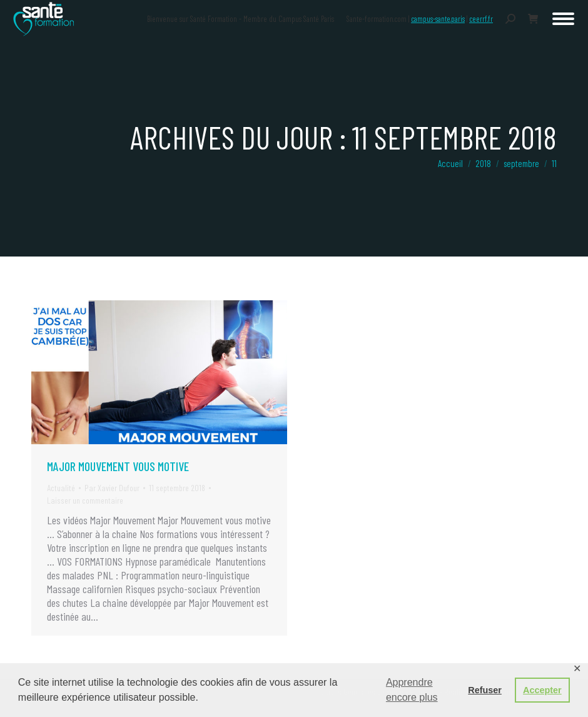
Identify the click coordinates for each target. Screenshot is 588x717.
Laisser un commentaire (85, 500)
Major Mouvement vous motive (118, 466)
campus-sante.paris (438, 19)
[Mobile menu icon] (563, 19)
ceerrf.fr (481, 19)
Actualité (61, 488)
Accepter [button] (542, 690)
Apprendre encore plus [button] (412, 690)
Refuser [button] (485, 690)
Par (112, 488)
